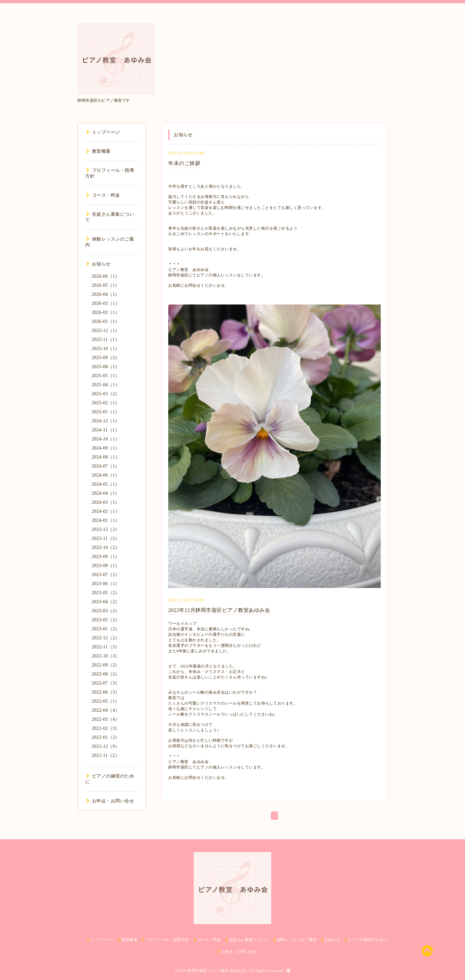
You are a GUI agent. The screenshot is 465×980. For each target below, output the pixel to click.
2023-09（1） (106, 557)
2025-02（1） (106, 403)
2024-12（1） (106, 421)
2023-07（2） (106, 575)
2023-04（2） (106, 602)
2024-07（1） (106, 466)
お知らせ (98, 264)
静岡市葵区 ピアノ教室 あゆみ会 (217, 971)
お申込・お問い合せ (110, 801)
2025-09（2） (106, 358)
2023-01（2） (106, 629)
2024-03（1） (106, 502)
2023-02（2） (106, 620)
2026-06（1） (106, 276)
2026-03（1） (106, 303)
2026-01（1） (106, 321)
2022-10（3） (106, 656)
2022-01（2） (106, 737)
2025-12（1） (106, 330)
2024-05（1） (106, 484)
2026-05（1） (106, 285)
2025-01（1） (106, 412)
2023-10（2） (106, 547)
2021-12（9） (106, 746)
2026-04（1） (106, 294)
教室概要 (98, 151)
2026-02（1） (106, 312)
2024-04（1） (106, 493)
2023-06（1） (106, 584)
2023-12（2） (106, 529)
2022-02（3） (106, 728)
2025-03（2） (106, 394)
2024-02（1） (106, 511)
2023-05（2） (106, 593)
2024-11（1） (106, 430)
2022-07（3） (106, 683)
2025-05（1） (106, 376)
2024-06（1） (106, 475)
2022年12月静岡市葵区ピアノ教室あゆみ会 (219, 610)
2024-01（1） (106, 520)
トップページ (103, 132)
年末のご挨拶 (184, 163)
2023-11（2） (106, 538)
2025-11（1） (106, 340)
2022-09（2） (106, 665)
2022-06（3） (106, 692)
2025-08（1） (106, 367)
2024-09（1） (106, 448)
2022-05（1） (106, 701)
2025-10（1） (106, 349)
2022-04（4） (106, 710)
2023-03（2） (106, 611)
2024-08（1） (106, 457)
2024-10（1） (106, 439)
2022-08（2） (106, 674)
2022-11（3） (106, 647)
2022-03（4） (106, 719)
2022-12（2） (106, 638)
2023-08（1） (106, 566)
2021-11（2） (106, 755)
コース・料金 (103, 195)
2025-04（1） (106, 385)
